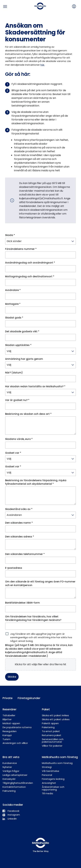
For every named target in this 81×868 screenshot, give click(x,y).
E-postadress (14, 568)
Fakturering (9, 791)
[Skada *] (40, 241)
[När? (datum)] (40, 379)
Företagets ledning (53, 779)
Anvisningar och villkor (15, 743)
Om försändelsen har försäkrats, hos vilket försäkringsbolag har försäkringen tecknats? (33, 618)
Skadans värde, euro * (19, 439)
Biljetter (7, 719)
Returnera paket (52, 735)
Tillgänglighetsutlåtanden (18, 783)
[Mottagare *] (40, 310)
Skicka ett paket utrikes (56, 719)
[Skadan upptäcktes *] (40, 351)
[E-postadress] (40, 574)
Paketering (48, 727)
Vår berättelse (51, 771)
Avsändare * (13, 290)
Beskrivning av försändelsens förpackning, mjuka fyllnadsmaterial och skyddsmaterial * (36, 482)
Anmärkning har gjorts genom (24, 359)
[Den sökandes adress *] (40, 544)
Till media (47, 793)
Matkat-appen (11, 723)
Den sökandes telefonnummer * (25, 554)
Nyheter (7, 767)
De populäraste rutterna (17, 727)
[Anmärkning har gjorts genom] (40, 365)
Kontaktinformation (14, 787)
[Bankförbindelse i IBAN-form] (40, 609)
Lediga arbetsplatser (15, 775)
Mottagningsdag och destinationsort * (30, 276)
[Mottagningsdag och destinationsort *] (40, 282)
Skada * (10, 235)
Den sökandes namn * (19, 523)
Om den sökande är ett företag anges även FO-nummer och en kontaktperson (40, 583)
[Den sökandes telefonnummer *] (40, 560)
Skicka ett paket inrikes (55, 715)
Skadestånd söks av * (19, 509)
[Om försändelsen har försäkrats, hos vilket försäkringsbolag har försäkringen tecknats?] (40, 626)
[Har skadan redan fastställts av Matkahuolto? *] (40, 392)
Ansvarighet (49, 783)
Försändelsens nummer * (21, 249)
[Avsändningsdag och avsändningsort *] (40, 269)
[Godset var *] (40, 459)
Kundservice (10, 763)
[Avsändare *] (40, 296)
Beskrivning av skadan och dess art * (28, 414)
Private (8, 698)
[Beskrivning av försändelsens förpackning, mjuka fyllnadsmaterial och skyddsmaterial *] (40, 496)
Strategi (47, 767)
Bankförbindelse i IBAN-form (22, 603)
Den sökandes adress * (20, 537)
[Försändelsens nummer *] (40, 255)
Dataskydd (9, 779)
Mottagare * (13, 304)
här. (43, 65)
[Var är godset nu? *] (40, 406)
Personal (47, 775)
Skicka (12, 677)
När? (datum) (14, 373)
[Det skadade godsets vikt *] (40, 337)
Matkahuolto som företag (57, 763)
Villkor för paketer (52, 746)
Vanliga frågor (11, 771)
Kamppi (7, 735)
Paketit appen (50, 723)
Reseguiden (10, 731)
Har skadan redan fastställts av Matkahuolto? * (35, 386)
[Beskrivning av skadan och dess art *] (40, 426)
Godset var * (13, 453)
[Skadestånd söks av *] (40, 515)
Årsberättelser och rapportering (53, 788)
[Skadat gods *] (40, 324)
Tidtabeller (9, 715)
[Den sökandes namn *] (40, 529)
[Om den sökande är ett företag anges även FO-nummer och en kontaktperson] (40, 593)
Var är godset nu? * (17, 400)
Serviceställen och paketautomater (53, 741)
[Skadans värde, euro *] (40, 445)
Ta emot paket (51, 731)
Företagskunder (26, 698)
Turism (6, 739)
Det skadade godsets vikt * (22, 331)
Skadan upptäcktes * (18, 345)
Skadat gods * (14, 318)
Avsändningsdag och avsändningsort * (30, 263)
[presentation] (40, 664)
